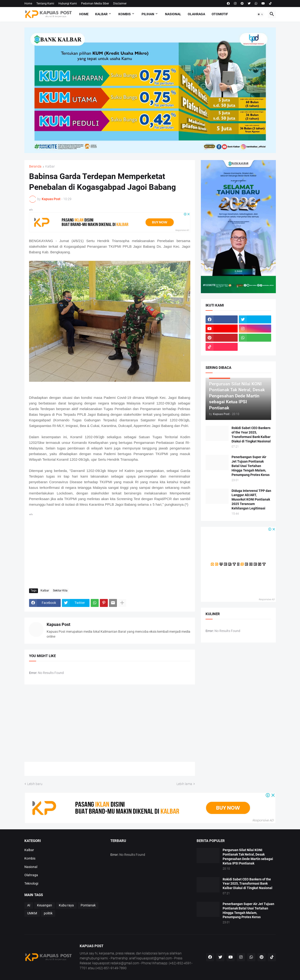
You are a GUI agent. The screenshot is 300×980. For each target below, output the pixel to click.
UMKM (32, 913)
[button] (260, 14)
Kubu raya (66, 905)
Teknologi (31, 883)
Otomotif (220, 14)
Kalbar (101, 14)
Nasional (173, 14)
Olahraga (196, 14)
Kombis (125, 14)
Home (28, 4)
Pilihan (148, 14)
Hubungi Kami (68, 4)
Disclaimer (120, 4)
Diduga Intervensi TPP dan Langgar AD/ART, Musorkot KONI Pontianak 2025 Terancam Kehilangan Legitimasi (251, 500)
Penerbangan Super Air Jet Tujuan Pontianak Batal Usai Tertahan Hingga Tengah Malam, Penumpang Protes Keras (251, 466)
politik (48, 913)
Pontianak (88, 905)
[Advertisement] (110, 550)
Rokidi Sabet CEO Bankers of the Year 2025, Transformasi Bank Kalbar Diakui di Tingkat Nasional (251, 435)
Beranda (35, 166)
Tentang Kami (45, 4)
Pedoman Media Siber (95, 4)
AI (29, 905)
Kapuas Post (58, 624)
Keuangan (45, 905)
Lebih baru (35, 784)
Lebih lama (184, 784)
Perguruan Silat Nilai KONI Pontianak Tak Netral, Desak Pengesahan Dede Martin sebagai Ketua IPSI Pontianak (248, 857)
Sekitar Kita (60, 591)
